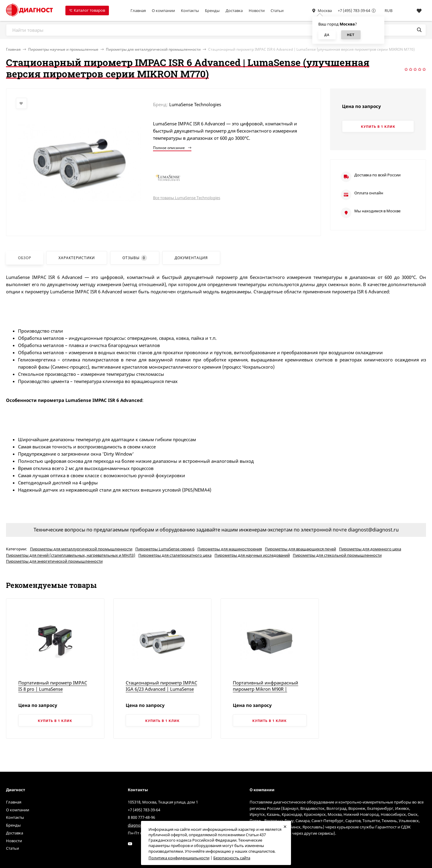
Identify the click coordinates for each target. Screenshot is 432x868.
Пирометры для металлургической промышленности (153, 49)
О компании (163, 10)
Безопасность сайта (232, 858)
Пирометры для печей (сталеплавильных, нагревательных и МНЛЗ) (71, 555)
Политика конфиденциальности (179, 858)
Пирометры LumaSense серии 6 (165, 549)
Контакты (190, 10)
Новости (257, 10)
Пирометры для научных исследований (252, 555)
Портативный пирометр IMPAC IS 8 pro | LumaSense (53, 686)
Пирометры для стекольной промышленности (337, 555)
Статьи (277, 10)
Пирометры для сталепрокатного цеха (175, 555)
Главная (138, 10)
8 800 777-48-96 (141, 817)
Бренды (212, 10)
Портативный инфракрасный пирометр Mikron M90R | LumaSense (265, 689)
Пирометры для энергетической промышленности (54, 561)
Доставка (234, 10)
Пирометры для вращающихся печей (300, 549)
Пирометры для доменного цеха (370, 549)
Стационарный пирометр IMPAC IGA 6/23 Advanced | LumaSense (161, 686)
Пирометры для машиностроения (230, 549)
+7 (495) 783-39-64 (354, 10)
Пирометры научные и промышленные (63, 49)
